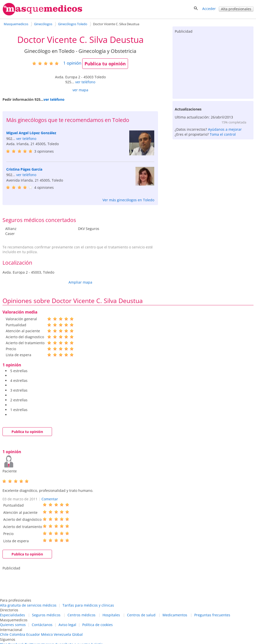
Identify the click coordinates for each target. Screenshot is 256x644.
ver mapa (80, 90)
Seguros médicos (46, 615)
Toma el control (223, 134)
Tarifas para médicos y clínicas (88, 605)
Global (77, 634)
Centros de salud (141, 615)
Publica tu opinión (105, 64)
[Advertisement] (213, 65)
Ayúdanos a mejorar (225, 129)
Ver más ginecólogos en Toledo (128, 200)
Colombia (17, 634)
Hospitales (111, 615)
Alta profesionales (236, 9)
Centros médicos (81, 615)
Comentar (50, 499)
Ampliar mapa (80, 282)
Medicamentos (175, 615)
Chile (4, 634)
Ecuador (33, 634)
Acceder (209, 9)
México (47, 634)
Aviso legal (67, 625)
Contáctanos (42, 625)
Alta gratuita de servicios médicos (28, 605)
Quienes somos (13, 625)
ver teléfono (85, 82)
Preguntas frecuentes (212, 615)
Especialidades (12, 615)
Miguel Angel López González (31, 133)
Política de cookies (97, 625)
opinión (72, 63)
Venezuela (62, 634)
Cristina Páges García (24, 169)
